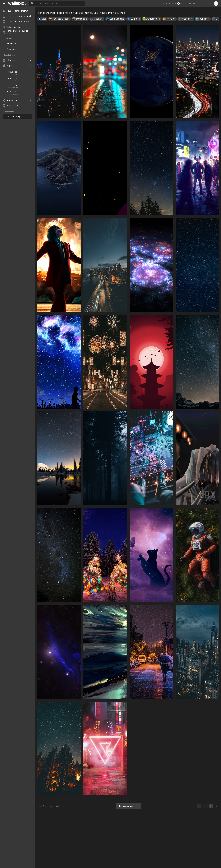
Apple (8, 66)
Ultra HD (9, 60)
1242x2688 (21, 72)
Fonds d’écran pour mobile (17, 16)
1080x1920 (12, 85)
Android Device (12, 100)
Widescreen (10, 106)
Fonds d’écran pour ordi (16, 22)
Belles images (11, 27)
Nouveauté (12, 44)
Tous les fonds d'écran (15, 11)
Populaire (11, 49)
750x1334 (11, 92)
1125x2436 (12, 79)
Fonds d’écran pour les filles (16, 32)
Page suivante (128, 806)
